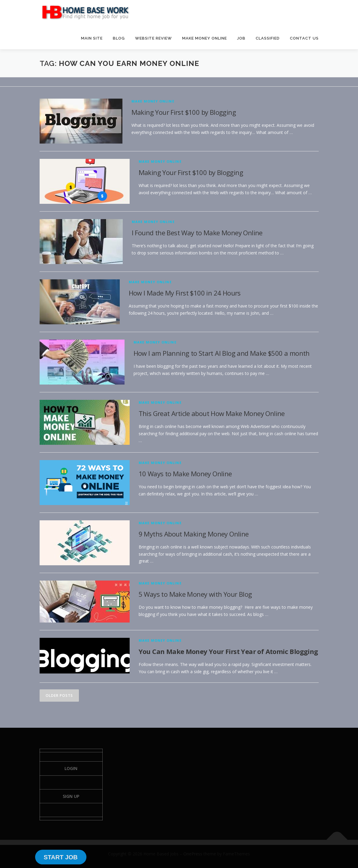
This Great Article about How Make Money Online (212, 413)
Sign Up (71, 796)
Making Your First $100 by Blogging (184, 112)
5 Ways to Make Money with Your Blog (195, 594)
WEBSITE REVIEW (153, 38)
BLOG (119, 38)
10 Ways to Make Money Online (185, 474)
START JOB (60, 857)
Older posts (59, 696)
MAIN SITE (92, 38)
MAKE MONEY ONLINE (205, 38)
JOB (241, 38)
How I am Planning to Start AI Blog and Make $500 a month (222, 353)
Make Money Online (153, 101)
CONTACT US (304, 38)
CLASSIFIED (268, 38)
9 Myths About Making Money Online (194, 534)
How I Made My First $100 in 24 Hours (185, 293)
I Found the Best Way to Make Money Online (197, 233)
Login (71, 768)
